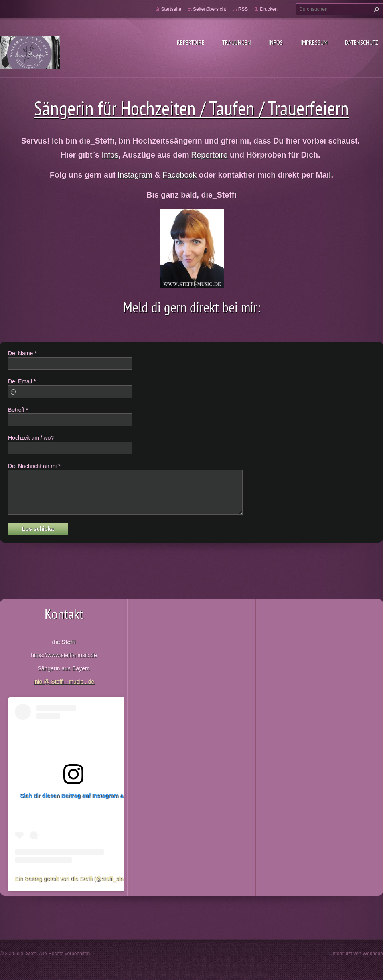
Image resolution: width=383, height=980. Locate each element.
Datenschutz (362, 42)
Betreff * (18, 410)
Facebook (180, 175)
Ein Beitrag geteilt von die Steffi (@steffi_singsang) (78, 879)
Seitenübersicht (210, 9)
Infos (276, 42)
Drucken (269, 9)
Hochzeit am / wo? (31, 438)
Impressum (314, 42)
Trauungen (237, 42)
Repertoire (191, 42)
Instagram (135, 175)
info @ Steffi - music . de (64, 682)
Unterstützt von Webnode (356, 954)
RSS (243, 9)
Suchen (375, 9)
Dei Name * (22, 353)
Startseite (171, 9)
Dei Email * (22, 381)
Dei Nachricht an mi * (34, 466)
